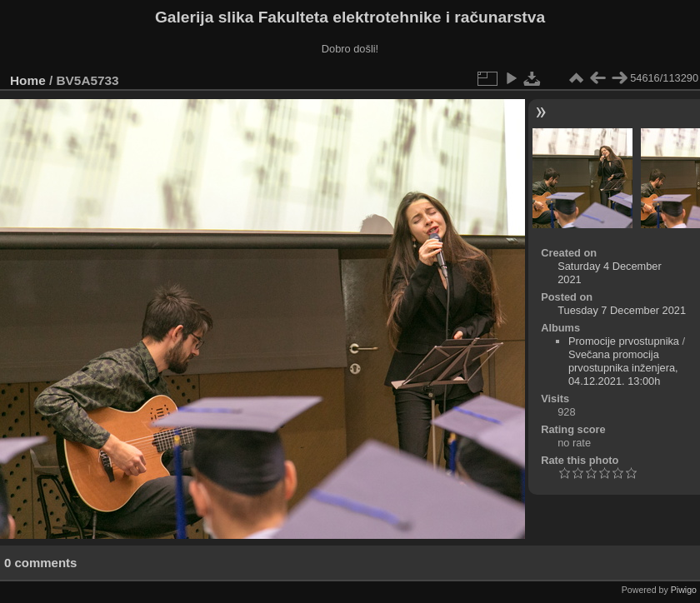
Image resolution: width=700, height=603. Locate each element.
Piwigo (684, 590)
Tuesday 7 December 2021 (622, 310)
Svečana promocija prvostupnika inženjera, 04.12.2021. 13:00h (623, 368)
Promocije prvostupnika (624, 341)
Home (28, 80)
